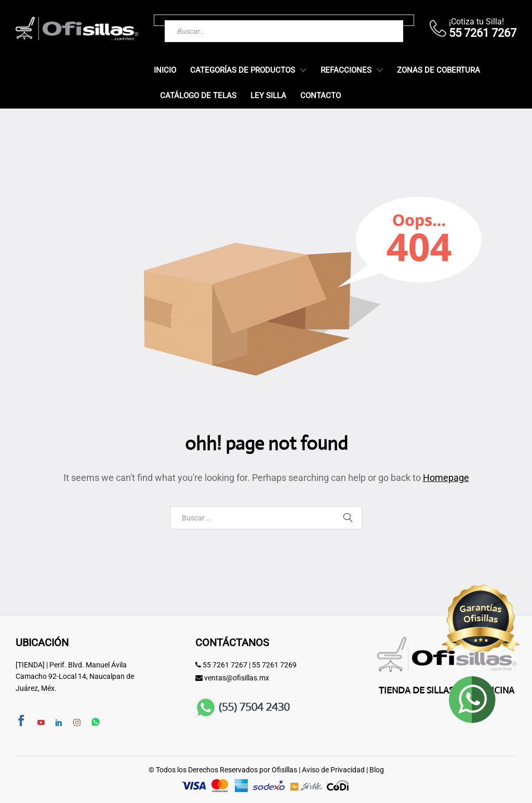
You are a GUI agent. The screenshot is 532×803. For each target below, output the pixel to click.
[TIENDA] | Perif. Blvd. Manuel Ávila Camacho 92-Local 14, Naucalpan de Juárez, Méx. (75, 677)
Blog (377, 770)
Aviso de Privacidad (333, 770)
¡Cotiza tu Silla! (476, 22)
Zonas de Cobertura (438, 70)
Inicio (165, 70)
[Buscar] (375, 20)
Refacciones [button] (346, 70)
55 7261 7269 (274, 665)
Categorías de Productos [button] (243, 70)
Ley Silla (268, 96)
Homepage (446, 478)
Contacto (321, 96)
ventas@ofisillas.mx (237, 678)
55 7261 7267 (225, 665)
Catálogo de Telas (198, 96)
